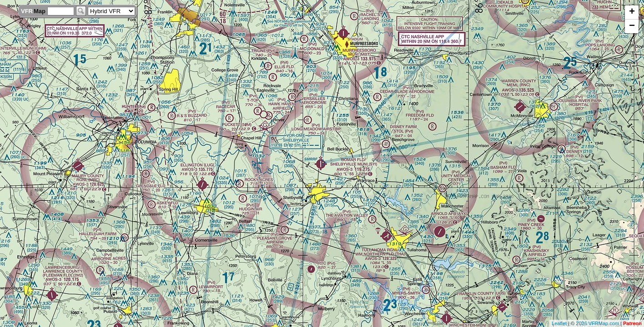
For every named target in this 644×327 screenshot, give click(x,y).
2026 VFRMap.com (597, 323)
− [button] (632, 26)
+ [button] (632, 12)
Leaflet (559, 323)
